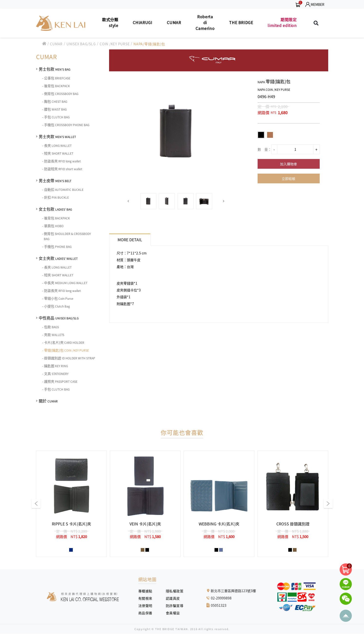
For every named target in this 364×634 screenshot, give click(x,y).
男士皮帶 (55, 180)
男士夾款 (57, 136)
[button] (128, 201)
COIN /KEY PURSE (115, 44)
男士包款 (55, 69)
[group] (71, 504)
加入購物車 (289, 164)
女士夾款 (58, 258)
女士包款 (55, 209)
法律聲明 (147, 606)
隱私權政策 (173, 591)
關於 (48, 401)
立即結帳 (289, 178)
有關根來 (147, 598)
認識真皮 (175, 598)
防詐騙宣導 (175, 606)
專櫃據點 (145, 591)
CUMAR (56, 44)
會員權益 (175, 613)
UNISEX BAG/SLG (81, 44)
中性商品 (59, 318)
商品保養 (147, 613)
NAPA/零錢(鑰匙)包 (149, 44)
